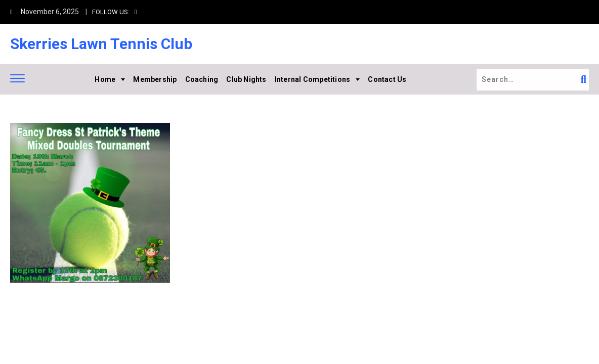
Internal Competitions (313, 79)
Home (105, 79)
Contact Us (387, 79)
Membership (155, 79)
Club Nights (246, 79)
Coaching (202, 79)
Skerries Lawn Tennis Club (101, 44)
